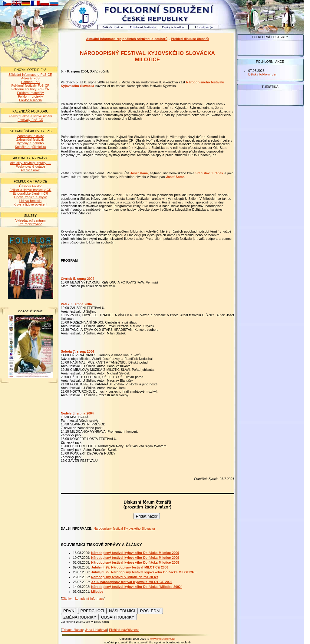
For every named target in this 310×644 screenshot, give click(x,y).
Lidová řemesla (30, 201)
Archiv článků (30, 170)
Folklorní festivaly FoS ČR (30, 86)
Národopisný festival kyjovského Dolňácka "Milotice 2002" (137, 587)
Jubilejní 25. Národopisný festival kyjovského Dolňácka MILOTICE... (144, 572)
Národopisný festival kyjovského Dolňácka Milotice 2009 (135, 553)
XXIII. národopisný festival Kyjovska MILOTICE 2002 (132, 582)
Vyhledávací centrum (30, 220)
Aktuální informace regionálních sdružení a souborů (127, 39)
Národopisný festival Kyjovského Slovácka (124, 528)
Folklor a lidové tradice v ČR (30, 190)
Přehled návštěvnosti (124, 630)
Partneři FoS (30, 82)
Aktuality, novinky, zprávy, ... (30, 163)
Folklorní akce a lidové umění (30, 116)
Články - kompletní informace (83, 599)
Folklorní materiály (30, 93)
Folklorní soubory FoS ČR (31, 89)
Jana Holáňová (96, 630)
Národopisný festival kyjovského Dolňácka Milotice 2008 (135, 562)
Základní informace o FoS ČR (30, 75)
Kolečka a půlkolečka (30, 147)
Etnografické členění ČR (30, 193)
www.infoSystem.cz (163, 639)
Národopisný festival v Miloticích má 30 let (124, 577)
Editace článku (72, 630)
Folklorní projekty (30, 96)
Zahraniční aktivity (30, 136)
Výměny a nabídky (31, 143)
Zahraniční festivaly (30, 139)
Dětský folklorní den (263, 74)
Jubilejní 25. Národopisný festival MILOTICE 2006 (130, 567)
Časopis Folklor (30, 186)
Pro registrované (30, 224)
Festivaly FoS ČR (30, 120)
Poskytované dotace (30, 166)
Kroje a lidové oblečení (30, 204)
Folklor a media (30, 100)
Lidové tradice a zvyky (31, 197)
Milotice (97, 592)
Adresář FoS (30, 78)
